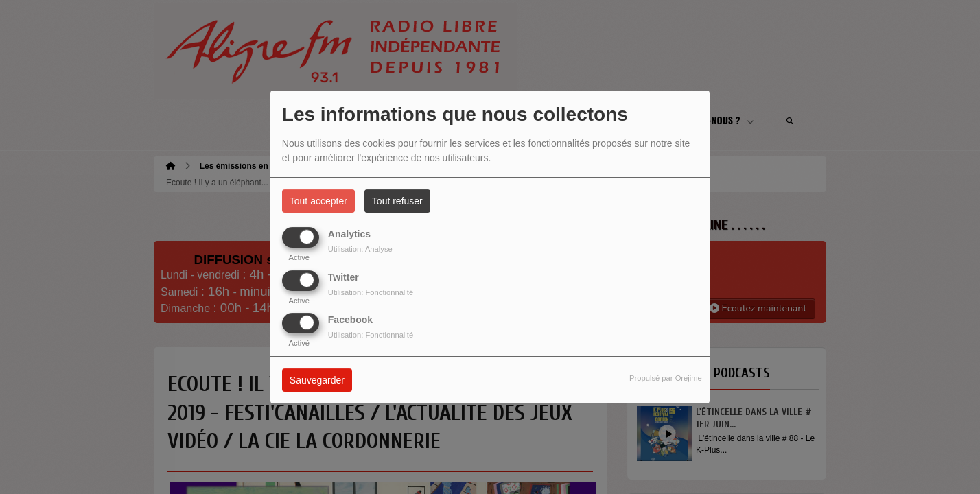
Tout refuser (397, 201)
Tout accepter (318, 201)
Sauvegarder (317, 380)
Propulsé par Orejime (666, 378)
